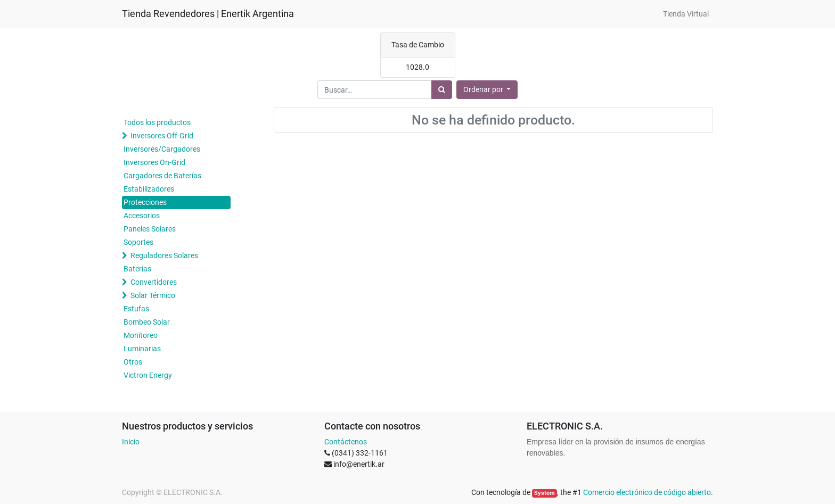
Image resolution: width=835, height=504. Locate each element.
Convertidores (154, 282)
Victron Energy (148, 375)
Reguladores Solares (164, 255)
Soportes (138, 242)
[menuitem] (686, 14)
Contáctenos (346, 442)
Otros (133, 362)
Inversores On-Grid (154, 162)
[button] (487, 90)
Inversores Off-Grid (162, 136)
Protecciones (145, 202)
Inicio (131, 442)
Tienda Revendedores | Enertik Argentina (208, 14)
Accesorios (142, 216)
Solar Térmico (153, 295)
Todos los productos (157, 122)
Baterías (137, 269)
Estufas (136, 309)
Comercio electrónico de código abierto (647, 492)
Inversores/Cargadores (162, 149)
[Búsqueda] (442, 90)
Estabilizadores (149, 189)
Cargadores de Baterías (162, 176)
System (545, 493)
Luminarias (142, 349)
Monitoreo (141, 335)
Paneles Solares (150, 229)
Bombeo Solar (147, 322)
